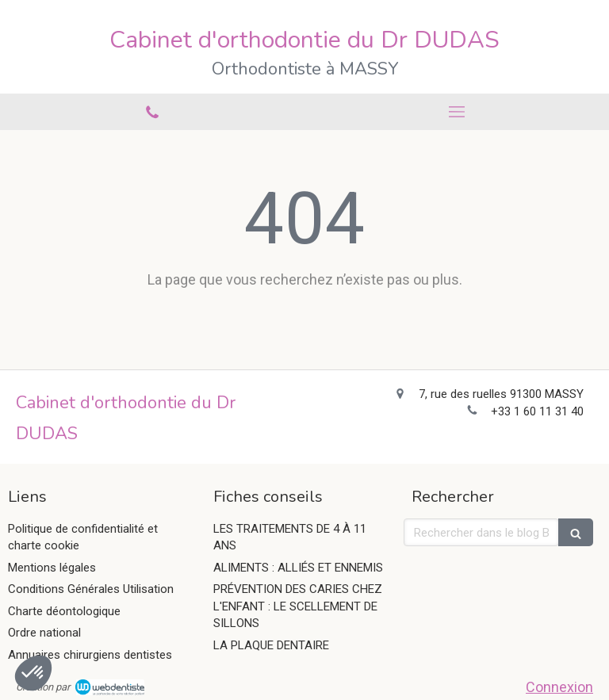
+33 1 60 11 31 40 (537, 411)
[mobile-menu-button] (457, 112)
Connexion (559, 687)
